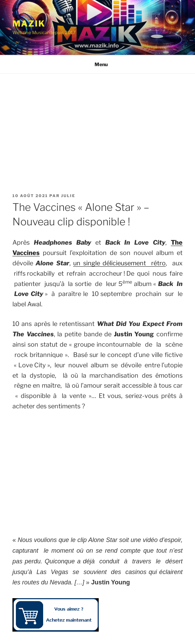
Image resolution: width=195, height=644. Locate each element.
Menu (97, 64)
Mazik (29, 24)
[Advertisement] (97, 125)
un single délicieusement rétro (119, 263)
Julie (68, 196)
